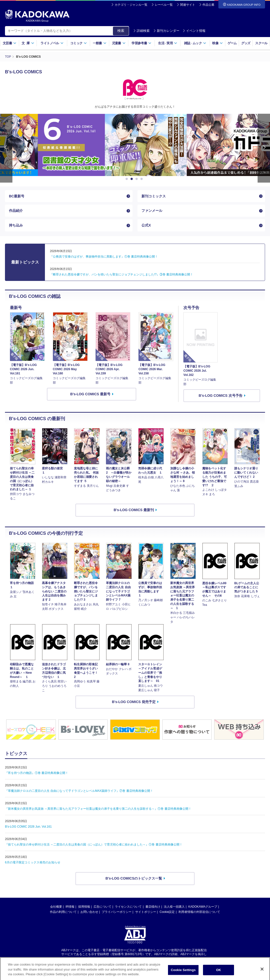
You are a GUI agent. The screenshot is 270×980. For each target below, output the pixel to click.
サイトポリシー (146, 912)
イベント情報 (194, 31)
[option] (135, 145)
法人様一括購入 (174, 907)
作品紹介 (16, 211)
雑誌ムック (195, 43)
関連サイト (188, 5)
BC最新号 (17, 196)
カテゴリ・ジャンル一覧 (131, 5)
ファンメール (152, 211)
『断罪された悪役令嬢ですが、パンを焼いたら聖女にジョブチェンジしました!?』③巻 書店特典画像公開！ (121, 274)
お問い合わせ (89, 912)
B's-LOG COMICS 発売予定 (134, 702)
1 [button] (128, 179)
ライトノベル (52, 43)
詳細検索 (141, 31)
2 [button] (133, 179)
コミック (79, 43)
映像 (218, 43)
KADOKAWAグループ (203, 907)
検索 (121, 31)
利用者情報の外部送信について (199, 912)
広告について (102, 907)
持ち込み (16, 225)
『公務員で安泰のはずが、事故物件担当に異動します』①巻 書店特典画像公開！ (104, 257)
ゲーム (232, 43)
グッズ (246, 43)
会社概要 (56, 907)
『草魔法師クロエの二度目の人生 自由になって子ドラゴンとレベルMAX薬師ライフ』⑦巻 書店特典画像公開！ (79, 791)
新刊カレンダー (166, 31)
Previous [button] (6, 148)
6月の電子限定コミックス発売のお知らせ (33, 862)
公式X (146, 225)
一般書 (100, 43)
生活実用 (168, 43)
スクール (261, 43)
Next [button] (264, 148)
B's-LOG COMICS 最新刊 (134, 510)
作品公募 (208, 5)
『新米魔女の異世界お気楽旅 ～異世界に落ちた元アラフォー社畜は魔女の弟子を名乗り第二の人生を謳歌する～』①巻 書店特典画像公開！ (98, 809)
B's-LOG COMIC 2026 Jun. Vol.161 (28, 827)
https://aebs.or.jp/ (117, 958)
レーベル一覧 (164, 5)
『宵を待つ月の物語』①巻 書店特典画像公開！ (37, 773)
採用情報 (84, 907)
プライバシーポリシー (117, 912)
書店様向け (153, 907)
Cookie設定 (167, 912)
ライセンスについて (128, 907)
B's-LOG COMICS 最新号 (90, 394)
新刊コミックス (154, 196)
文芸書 (10, 43)
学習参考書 (141, 43)
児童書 (119, 43)
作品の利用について (63, 912)
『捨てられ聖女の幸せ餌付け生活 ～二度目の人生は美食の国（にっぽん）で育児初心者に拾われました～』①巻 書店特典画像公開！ (94, 845)
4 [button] (142, 179)
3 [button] (137, 179)
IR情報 (70, 907)
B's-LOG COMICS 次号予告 (221, 396)
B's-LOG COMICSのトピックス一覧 (134, 878)
